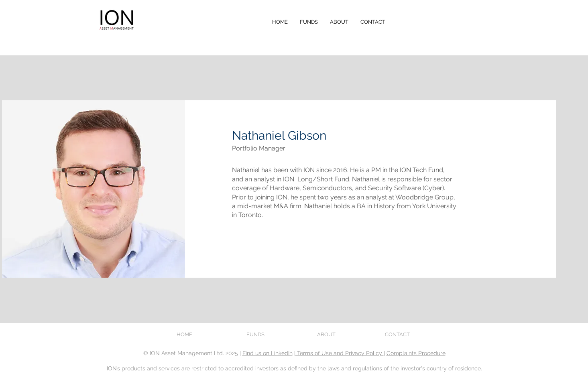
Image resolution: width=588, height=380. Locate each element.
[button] (309, 22)
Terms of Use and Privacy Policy (340, 353)
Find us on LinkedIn (268, 353)
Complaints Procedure (416, 353)
